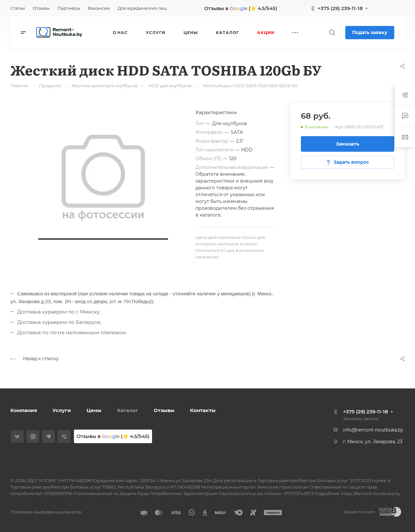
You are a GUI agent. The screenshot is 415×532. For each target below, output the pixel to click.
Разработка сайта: (360, 512)
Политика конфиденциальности (46, 512)
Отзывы (164, 410)
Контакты (203, 410)
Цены (94, 410)
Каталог (128, 410)
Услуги (62, 410)
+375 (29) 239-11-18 (340, 8)
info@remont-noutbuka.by (373, 430)
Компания (24, 410)
